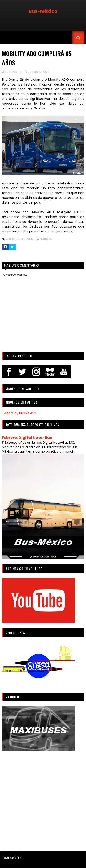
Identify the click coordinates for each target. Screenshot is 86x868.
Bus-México (43, 11)
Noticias (46, 239)
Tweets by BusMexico (19, 413)
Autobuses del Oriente (21, 239)
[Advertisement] (43, 799)
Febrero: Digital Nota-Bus (27, 438)
